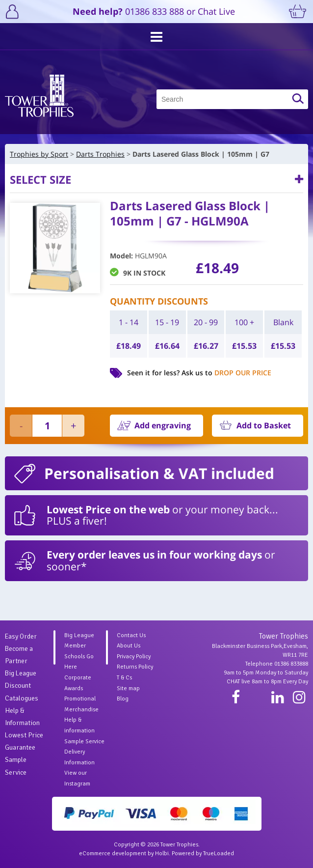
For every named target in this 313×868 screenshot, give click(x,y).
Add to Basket (264, 425)
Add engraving (163, 425)
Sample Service (84, 742)
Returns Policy (135, 667)
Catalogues (22, 698)
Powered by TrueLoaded (203, 854)
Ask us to (226, 373)
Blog (123, 699)
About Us (129, 646)
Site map (128, 688)
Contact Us (131, 635)
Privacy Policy (134, 657)
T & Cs (124, 678)
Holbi (162, 854)
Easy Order (21, 636)
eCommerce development (113, 854)
